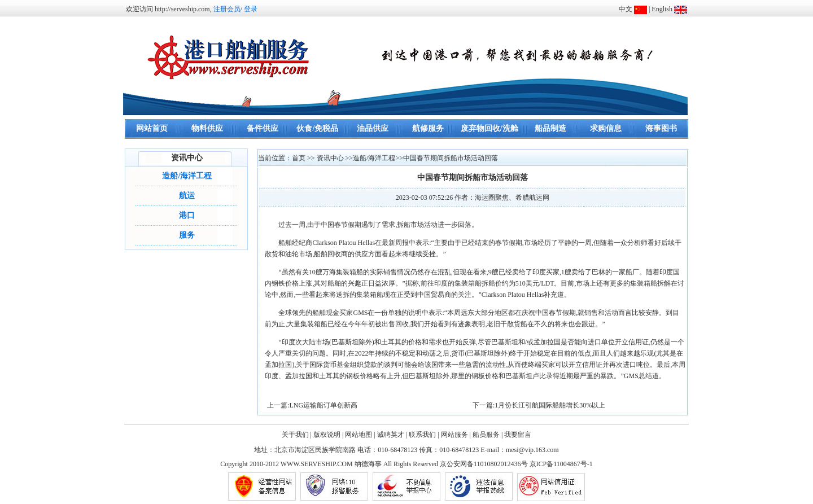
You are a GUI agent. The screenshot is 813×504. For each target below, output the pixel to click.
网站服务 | (456, 435)
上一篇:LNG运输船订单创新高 (312, 405)
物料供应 (207, 128)
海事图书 (661, 128)
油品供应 (373, 128)
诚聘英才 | (392, 435)
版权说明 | (328, 435)
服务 (187, 235)
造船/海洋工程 (187, 176)
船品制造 (550, 128)
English (662, 9)
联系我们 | (424, 435)
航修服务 (428, 128)
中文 (626, 9)
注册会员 (227, 9)
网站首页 (152, 128)
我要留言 (518, 435)
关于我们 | (297, 435)
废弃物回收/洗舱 (489, 128)
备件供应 (263, 128)
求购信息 (606, 128)
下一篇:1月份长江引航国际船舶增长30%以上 (539, 405)
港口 (187, 215)
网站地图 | (360, 435)
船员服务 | (488, 435)
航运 (187, 196)
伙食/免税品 (317, 128)
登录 (251, 9)
